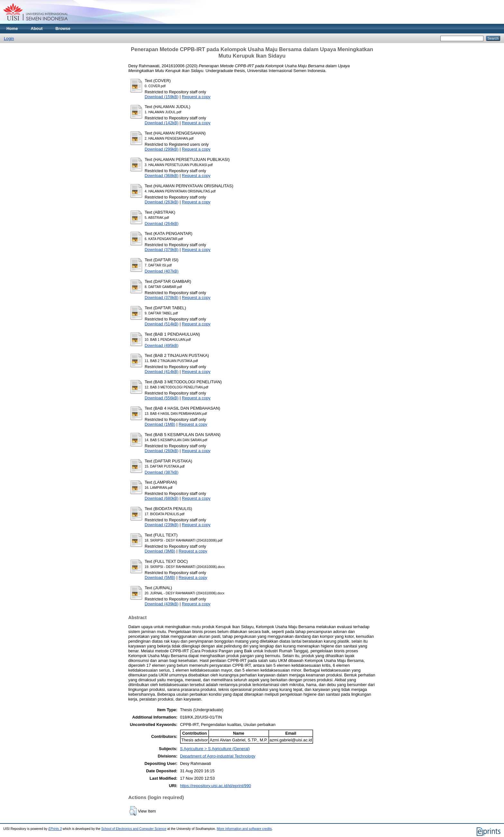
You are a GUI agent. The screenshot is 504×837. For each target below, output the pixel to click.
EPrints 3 (55, 829)
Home (12, 28)
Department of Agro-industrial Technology (218, 756)
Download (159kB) (162, 97)
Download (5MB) (160, 577)
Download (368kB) (162, 176)
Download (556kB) (162, 398)
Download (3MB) (160, 551)
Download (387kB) (162, 472)
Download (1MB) (160, 424)
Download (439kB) (162, 604)
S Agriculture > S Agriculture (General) (215, 749)
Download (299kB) (162, 149)
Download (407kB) (162, 271)
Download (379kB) (162, 250)
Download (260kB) (162, 451)
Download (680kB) (162, 498)
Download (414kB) (162, 372)
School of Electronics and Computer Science (134, 829)
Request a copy (196, 97)
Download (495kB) (162, 345)
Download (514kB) (162, 324)
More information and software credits (244, 829)
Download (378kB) (162, 298)
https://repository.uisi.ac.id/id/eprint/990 (216, 786)
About (37, 28)
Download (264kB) (162, 223)
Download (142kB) (162, 123)
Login (9, 38)
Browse (63, 28)
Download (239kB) (162, 525)
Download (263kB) (162, 202)
